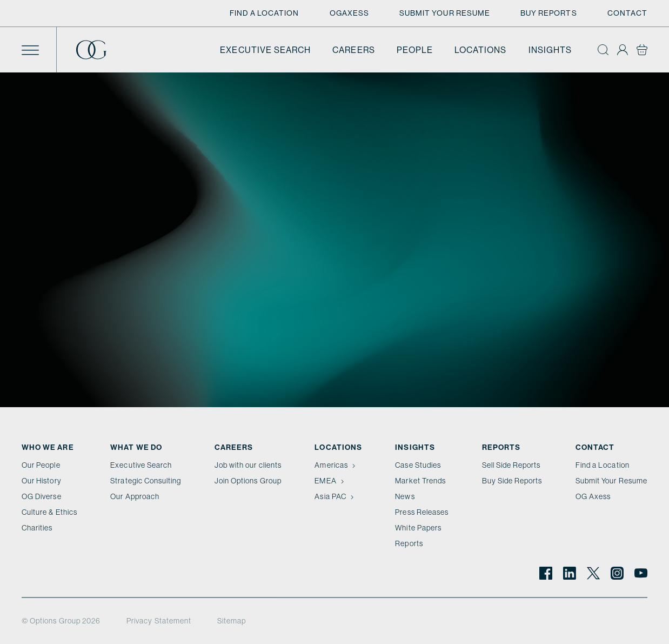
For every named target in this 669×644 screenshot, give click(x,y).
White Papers (418, 528)
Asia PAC (335, 496)
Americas (336, 465)
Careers (353, 50)
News (405, 496)
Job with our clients (248, 465)
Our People (41, 465)
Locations (481, 50)
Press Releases (422, 512)
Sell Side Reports (511, 465)
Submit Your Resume (445, 13)
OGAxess (349, 13)
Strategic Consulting (146, 481)
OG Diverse (42, 496)
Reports (409, 543)
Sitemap (232, 621)
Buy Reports (549, 13)
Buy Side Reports (512, 481)
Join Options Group (248, 481)
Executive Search (265, 50)
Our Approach (135, 496)
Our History (42, 481)
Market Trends (420, 481)
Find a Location (265, 13)
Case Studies (418, 465)
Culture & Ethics (49, 512)
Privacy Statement (159, 621)
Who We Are (48, 447)
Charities (37, 528)
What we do (136, 447)
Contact (627, 13)
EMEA (330, 481)
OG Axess (593, 496)
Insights (550, 50)
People (415, 50)
